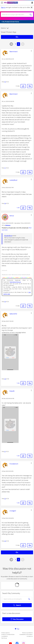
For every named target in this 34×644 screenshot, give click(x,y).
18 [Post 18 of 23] (5, 203)
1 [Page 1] (15, 44)
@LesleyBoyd (8, 236)
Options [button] (3, 28)
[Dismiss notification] (32, 7)
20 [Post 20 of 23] (5, 379)
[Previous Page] (11, 44)
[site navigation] (2, 3)
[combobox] (15, 15)
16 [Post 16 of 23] (5, 82)
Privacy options (5, 633)
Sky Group (4, 638)
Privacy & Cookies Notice (8, 634)
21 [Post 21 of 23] (5, 452)
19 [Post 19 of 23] (5, 302)
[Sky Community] (11, 3)
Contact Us (30, 636)
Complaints (4, 636)
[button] (31, 51)
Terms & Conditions (27, 633)
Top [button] (18, 629)
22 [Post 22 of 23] (5, 499)
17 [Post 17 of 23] (5, 168)
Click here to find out (15, 282)
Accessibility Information (26, 634)
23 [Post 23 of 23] (5, 541)
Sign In (32, 3)
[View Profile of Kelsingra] (8, 225)
